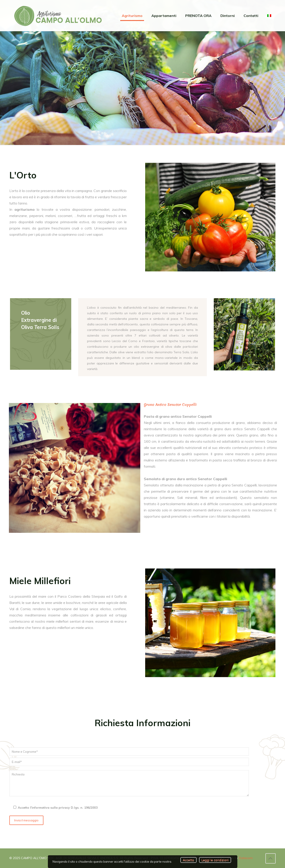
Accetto (188, 860)
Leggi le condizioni (215, 860)
